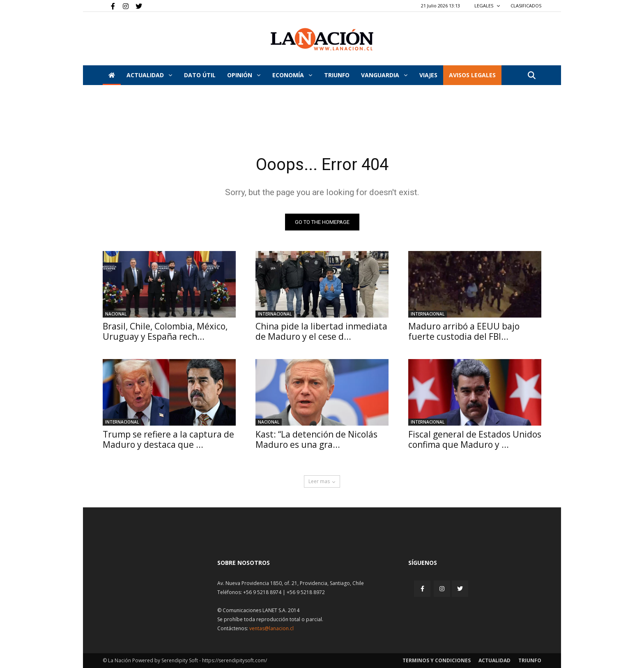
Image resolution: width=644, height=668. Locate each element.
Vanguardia (384, 75)
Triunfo (337, 75)
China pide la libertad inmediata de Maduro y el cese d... (321, 331)
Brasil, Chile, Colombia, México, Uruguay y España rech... (165, 331)
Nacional (116, 314)
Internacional (275, 314)
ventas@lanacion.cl (271, 628)
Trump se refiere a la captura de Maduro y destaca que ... (168, 439)
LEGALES (487, 6)
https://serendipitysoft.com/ (235, 660)
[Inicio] (112, 75)
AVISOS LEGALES (472, 75)
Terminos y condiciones (437, 660)
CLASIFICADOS (526, 6)
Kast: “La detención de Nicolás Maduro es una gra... (316, 439)
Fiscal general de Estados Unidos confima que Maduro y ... (475, 439)
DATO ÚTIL (200, 75)
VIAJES (428, 75)
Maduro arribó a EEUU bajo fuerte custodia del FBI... (464, 331)
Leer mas (322, 481)
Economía (292, 75)
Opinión (244, 75)
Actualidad (149, 75)
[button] (531, 76)
